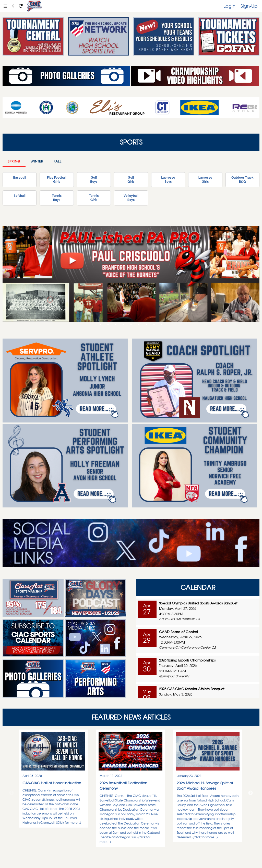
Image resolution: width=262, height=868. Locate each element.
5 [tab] (131, 324)
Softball (20, 196)
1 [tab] (100, 324)
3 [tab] (116, 324)
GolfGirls (131, 180)
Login (229, 6)
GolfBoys (94, 180)
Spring (14, 161)
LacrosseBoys (168, 180)
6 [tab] (139, 324)
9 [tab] (162, 324)
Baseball (19, 178)
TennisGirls (94, 198)
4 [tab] (123, 324)
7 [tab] (146, 324)
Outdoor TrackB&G (242, 180)
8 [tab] (154, 324)
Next (251, 793)
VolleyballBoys (131, 198)
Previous (11, 793)
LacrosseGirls (205, 180)
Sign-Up (249, 6)
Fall (58, 161)
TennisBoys (57, 198)
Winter (37, 161)
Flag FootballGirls (57, 180)
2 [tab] (108, 324)
